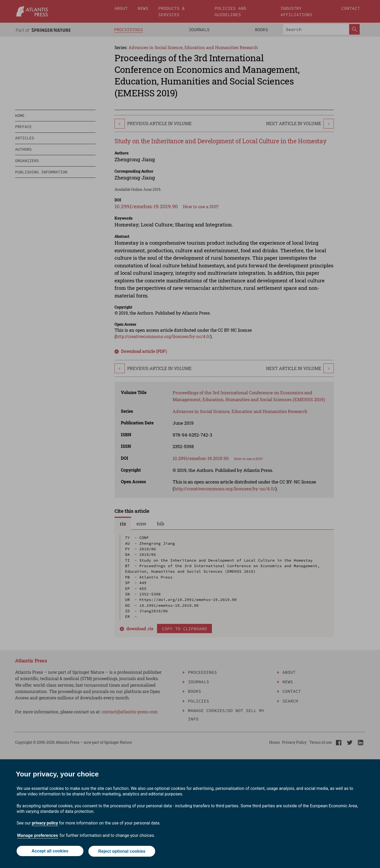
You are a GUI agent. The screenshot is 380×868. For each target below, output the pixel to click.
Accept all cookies (50, 852)
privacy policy (45, 824)
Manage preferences (38, 836)
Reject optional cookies (122, 852)
